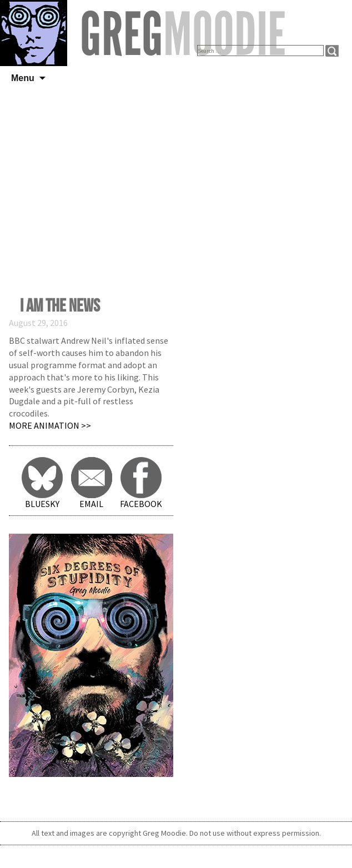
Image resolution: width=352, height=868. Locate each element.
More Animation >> (50, 425)
